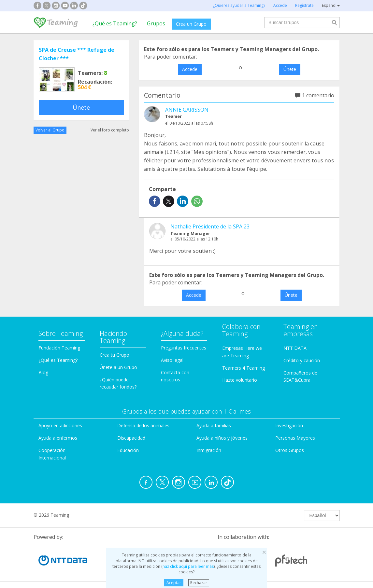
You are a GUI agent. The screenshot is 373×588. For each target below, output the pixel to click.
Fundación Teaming (59, 348)
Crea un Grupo (191, 24)
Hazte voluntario (240, 380)
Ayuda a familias (214, 425)
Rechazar (199, 583)
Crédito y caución (302, 360)
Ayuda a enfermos (58, 438)
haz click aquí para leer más (188, 566)
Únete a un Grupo (118, 367)
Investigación (289, 425)
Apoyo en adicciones (60, 425)
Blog (43, 372)
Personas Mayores (295, 438)
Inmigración (209, 450)
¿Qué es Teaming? (115, 23)
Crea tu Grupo (115, 355)
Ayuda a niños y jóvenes (222, 438)
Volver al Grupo (50, 130)
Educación (128, 450)
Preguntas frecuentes (184, 348)
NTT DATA (295, 348)
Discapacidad (131, 438)
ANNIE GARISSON (187, 110)
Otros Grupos (290, 450)
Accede (190, 69)
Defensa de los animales (143, 425)
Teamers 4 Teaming (244, 368)
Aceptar (174, 583)
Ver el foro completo (110, 130)
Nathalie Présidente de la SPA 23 (210, 226)
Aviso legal (172, 360)
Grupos (156, 23)
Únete (81, 107)
